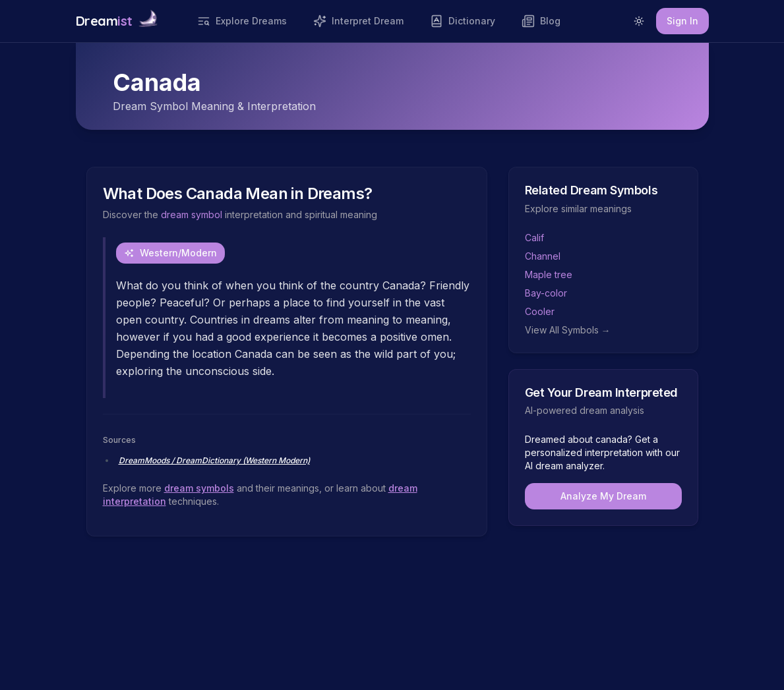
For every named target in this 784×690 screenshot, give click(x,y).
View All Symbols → (568, 330)
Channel (543, 256)
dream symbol (192, 215)
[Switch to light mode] (639, 21)
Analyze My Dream (603, 496)
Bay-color (546, 293)
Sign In (682, 21)
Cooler (540, 311)
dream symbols (199, 488)
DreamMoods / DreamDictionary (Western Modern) (214, 460)
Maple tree (549, 274)
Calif (534, 238)
